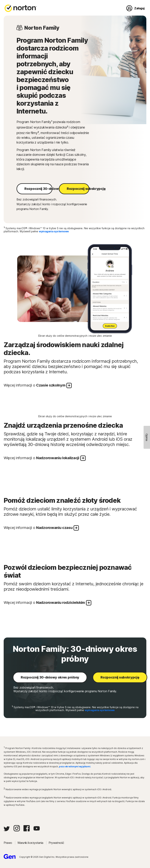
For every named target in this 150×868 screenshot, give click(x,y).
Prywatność (56, 843)
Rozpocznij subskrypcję (78, 189)
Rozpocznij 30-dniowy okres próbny (38, 189)
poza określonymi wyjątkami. (75, 766)
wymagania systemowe (54, 231)
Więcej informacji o (38, 385)
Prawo (8, 843)
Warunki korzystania (31, 843)
